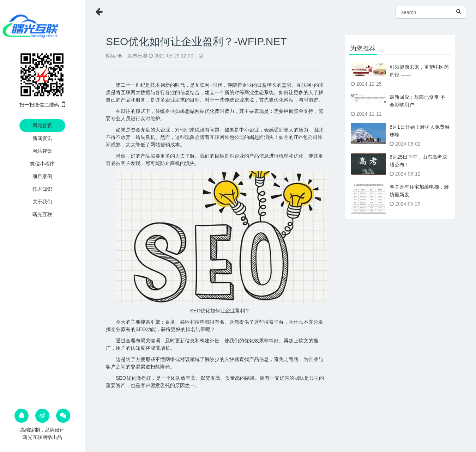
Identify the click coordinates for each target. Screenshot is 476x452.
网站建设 (42, 151)
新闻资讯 (42, 138)
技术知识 (42, 189)
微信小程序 (42, 164)
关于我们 (42, 202)
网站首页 (42, 126)
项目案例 (42, 176)
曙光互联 (42, 214)
